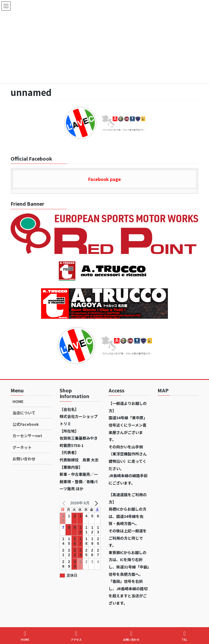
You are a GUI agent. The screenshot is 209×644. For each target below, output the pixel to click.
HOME (18, 401)
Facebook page (104, 179)
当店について (24, 413)
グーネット (22, 447)
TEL (185, 636)
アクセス (76, 636)
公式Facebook (26, 424)
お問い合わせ (24, 459)
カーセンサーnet (27, 436)
